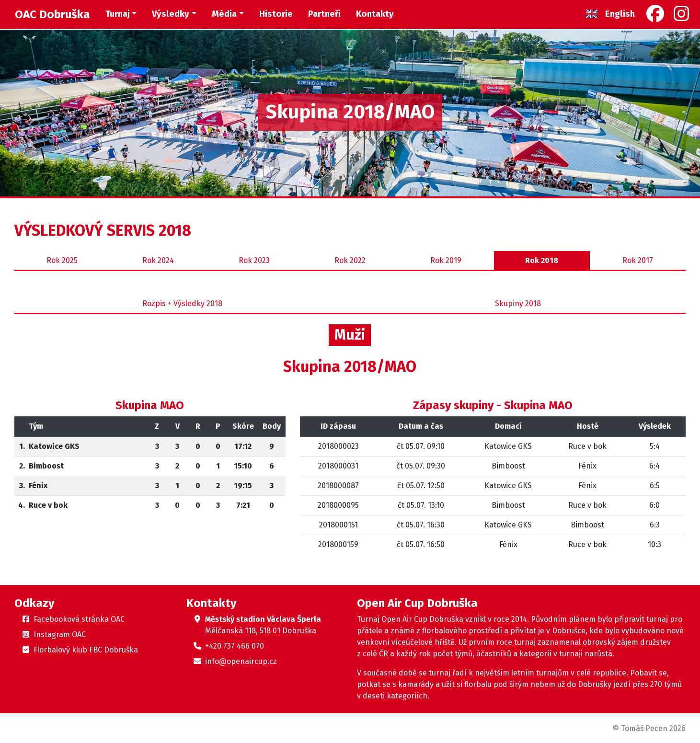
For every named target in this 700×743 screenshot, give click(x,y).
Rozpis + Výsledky (182, 304)
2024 (158, 261)
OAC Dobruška (52, 14)
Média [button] (224, 14)
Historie (276, 14)
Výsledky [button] (171, 14)
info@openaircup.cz (241, 661)
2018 (542, 261)
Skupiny (518, 304)
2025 (62, 261)
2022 (350, 261)
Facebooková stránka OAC (79, 619)
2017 (638, 261)
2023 (254, 261)
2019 (446, 261)
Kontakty (375, 14)
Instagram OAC (60, 634)
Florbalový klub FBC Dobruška (86, 650)
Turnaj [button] (118, 14)
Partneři (324, 14)
